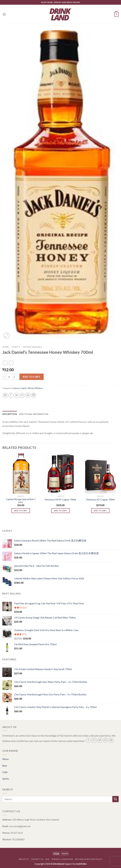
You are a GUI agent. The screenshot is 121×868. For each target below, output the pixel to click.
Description (10, 414)
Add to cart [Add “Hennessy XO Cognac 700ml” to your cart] (100, 511)
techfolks (81, 864)
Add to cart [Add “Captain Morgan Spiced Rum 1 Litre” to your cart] (21, 511)
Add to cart (31, 377)
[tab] (10, 414)
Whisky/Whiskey (32, 347)
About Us (24, 859)
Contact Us (37, 859)
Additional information (34, 414)
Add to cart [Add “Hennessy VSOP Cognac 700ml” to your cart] (61, 511)
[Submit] (115, 799)
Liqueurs (17, 388)
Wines (6, 759)
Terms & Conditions (62, 859)
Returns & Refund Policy (89, 859)
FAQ (47, 859)
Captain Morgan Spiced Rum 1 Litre (21, 501)
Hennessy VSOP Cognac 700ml (60, 500)
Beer (5, 766)
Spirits (16, 347)
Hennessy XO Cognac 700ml (100, 500)
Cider (5, 772)
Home (6, 347)
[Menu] (4, 14)
